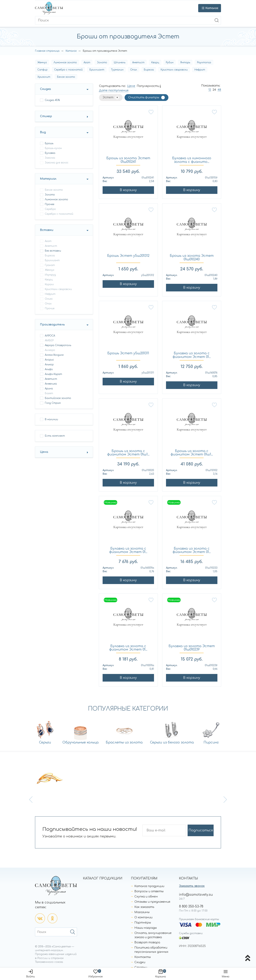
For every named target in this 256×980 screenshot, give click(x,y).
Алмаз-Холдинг (54, 355)
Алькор (49, 365)
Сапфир (42, 70)
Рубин (170, 62)
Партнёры (143, 923)
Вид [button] (43, 132)
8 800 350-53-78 (191, 906)
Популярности (148, 86)
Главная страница (47, 51)
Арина (49, 389)
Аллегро (50, 350)
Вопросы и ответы (149, 891)
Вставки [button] (47, 230)
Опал (134, 70)
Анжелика (51, 384)
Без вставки (53, 251)
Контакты (143, 957)
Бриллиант (97, 70)
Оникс (49, 299)
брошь (49, 143)
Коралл (49, 284)
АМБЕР (49, 340)
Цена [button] (44, 452)
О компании (143, 917)
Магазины (142, 912)
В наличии (51, 419)
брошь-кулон (53, 148)
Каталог (71, 51)
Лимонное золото (65, 62)
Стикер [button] (46, 116)
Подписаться (201, 830)
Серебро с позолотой (68, 70)
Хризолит (44, 77)
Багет (49, 393)
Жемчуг (42, 62)
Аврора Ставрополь (58, 345)
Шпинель (120, 62)
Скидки (140, 962)
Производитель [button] (52, 325)
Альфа (49, 369)
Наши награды (146, 928)
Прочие (50, 308)
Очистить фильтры (144, 97)
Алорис (49, 360)
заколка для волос (57, 163)
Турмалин (117, 70)
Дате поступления (114, 90)
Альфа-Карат (53, 374)
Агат (87, 62)
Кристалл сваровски (174, 70)
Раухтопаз (204, 62)
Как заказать (144, 907)
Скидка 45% (52, 100)
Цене (131, 86)
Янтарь (185, 62)
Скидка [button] (45, 89)
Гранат (50, 265)
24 (214, 90)
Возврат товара (147, 942)
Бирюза (149, 70)
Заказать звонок (192, 886)
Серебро (50, 209)
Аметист (138, 62)
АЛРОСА (50, 336)
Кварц (155, 62)
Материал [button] (48, 179)
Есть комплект (55, 436)
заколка (50, 158)
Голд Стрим (53, 403)
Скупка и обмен (146, 897)
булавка (50, 153)
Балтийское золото (58, 398)
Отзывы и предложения (152, 902)
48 (219, 90)
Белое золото (66, 77)
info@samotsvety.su (196, 895)
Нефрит (200, 70)
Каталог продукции (149, 886)
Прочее (49, 204)
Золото (102, 62)
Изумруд (50, 275)
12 (210, 90)
